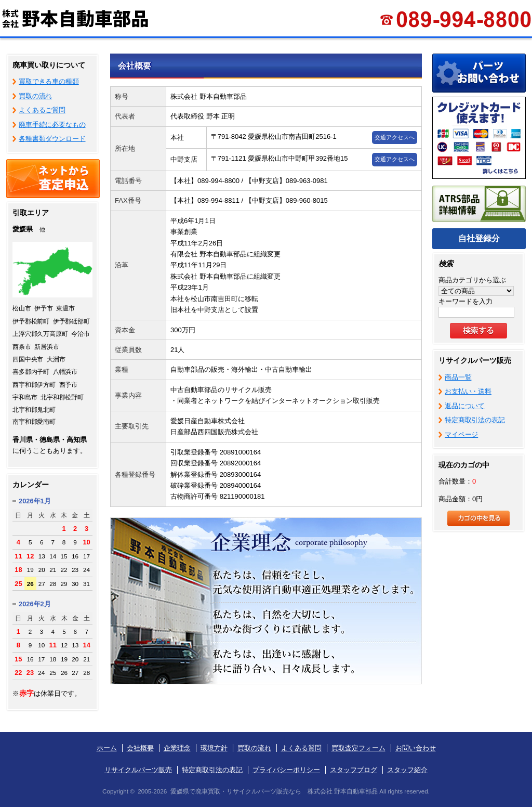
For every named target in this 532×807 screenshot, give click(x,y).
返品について (465, 406)
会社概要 (140, 748)
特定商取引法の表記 (475, 420)
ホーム (107, 748)
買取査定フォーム (358, 748)
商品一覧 (458, 377)
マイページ (461, 434)
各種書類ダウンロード (52, 139)
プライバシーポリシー (286, 770)
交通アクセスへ (395, 137)
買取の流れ (35, 96)
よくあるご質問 (42, 110)
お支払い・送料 (468, 391)
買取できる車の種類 (49, 81)
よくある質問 (301, 748)
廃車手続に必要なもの (52, 125)
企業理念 (177, 748)
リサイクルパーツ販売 (138, 770)
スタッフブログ (354, 770)
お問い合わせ (416, 748)
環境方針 (214, 748)
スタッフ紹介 (407, 770)
